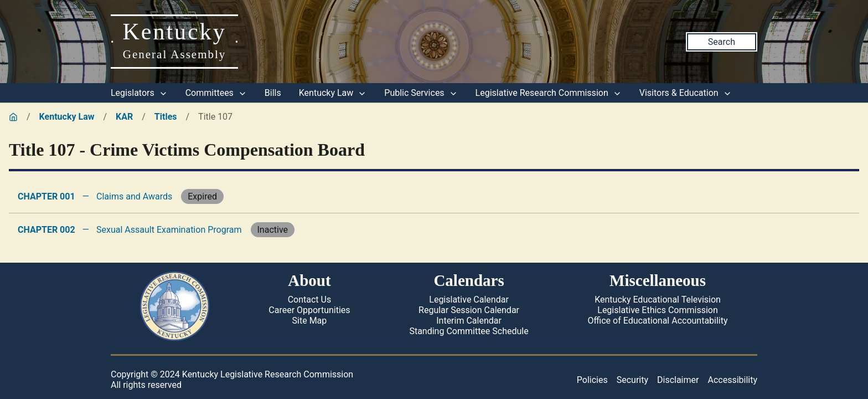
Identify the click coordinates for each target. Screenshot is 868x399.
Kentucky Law (333, 93)
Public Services (421, 93)
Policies (592, 380)
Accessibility (732, 380)
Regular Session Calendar (469, 310)
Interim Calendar (469, 321)
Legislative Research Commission (549, 93)
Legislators (139, 93)
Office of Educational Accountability (658, 321)
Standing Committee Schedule (469, 331)
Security (632, 380)
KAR (124, 117)
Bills (273, 93)
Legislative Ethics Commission (658, 310)
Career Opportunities (309, 310)
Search (722, 42)
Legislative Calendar (469, 300)
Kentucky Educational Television (658, 300)
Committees (216, 93)
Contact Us (310, 300)
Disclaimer (678, 380)
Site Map (310, 321)
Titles (166, 117)
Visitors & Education (686, 93)
